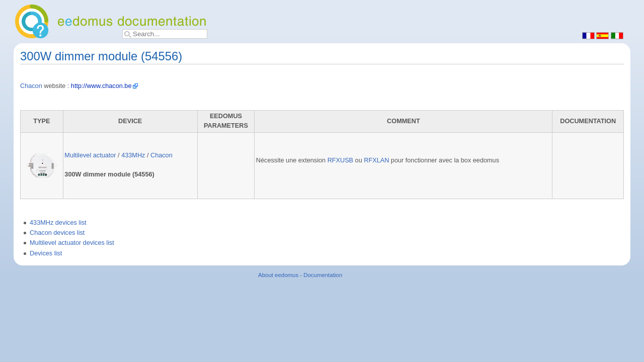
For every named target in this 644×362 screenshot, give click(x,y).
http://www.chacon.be (101, 86)
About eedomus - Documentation (300, 275)
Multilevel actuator (90, 155)
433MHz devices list (58, 223)
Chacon (31, 86)
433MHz (133, 155)
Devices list (46, 253)
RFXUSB (340, 160)
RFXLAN (376, 160)
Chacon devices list (57, 233)
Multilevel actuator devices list (72, 243)
